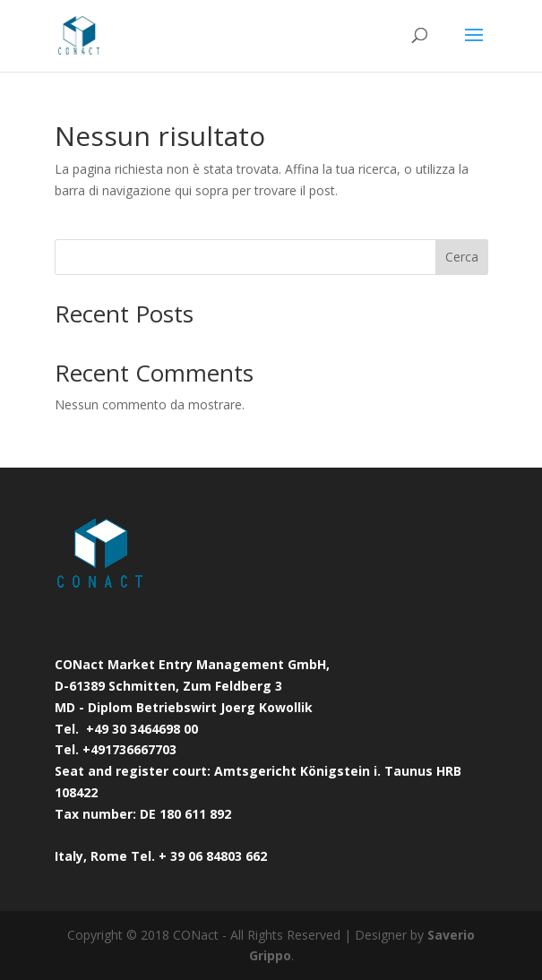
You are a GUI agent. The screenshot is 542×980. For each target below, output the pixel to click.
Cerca (462, 257)
